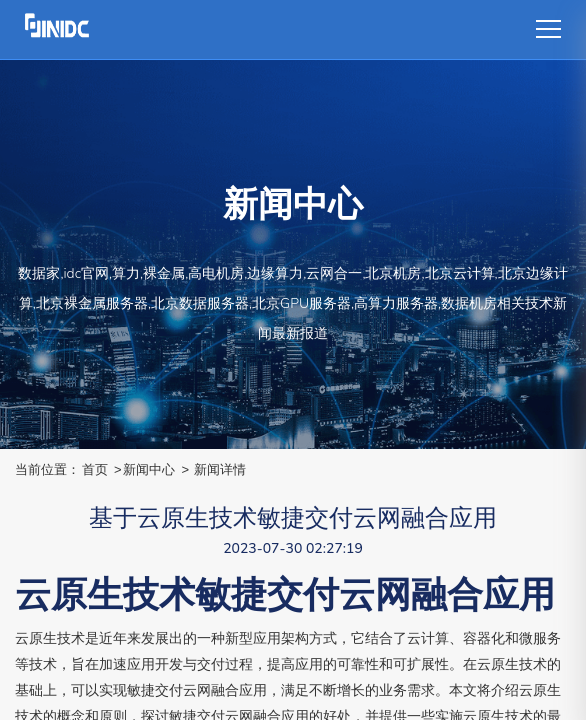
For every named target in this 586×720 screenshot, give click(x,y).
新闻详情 (220, 469)
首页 (95, 469)
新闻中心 (149, 469)
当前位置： (47, 469)
